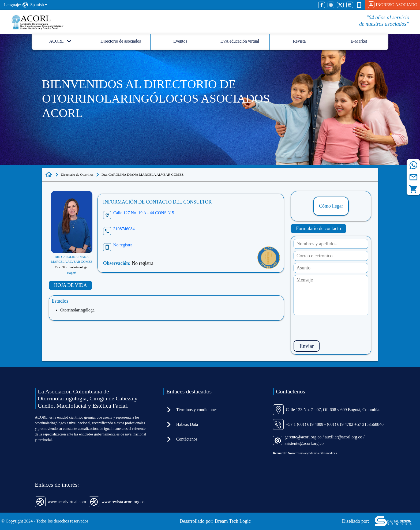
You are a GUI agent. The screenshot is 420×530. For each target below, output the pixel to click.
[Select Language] (39, 5)
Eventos (180, 41)
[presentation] (334, 328)
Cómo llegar (331, 206)
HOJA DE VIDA (71, 285)
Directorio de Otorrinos (77, 174)
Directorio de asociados (121, 41)
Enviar (307, 346)
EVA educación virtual (240, 41)
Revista (299, 41)
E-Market (359, 41)
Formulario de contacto (318, 228)
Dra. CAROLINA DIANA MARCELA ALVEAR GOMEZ (142, 174)
